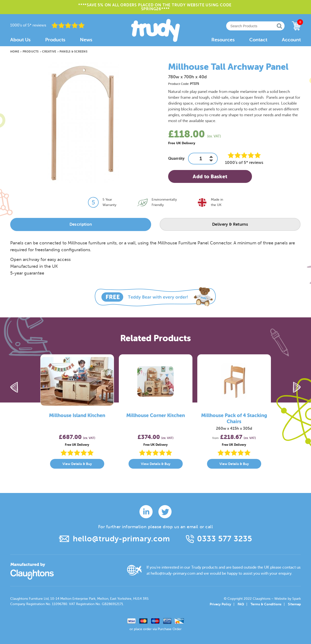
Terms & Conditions (266, 604)
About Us (20, 40)
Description (81, 224)
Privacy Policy (220, 604)
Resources (223, 40)
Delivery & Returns (230, 224)
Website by (288, 599)
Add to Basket (210, 177)
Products (55, 40)
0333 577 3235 (225, 539)
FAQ (241, 604)
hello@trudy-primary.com (121, 539)
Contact (258, 40)
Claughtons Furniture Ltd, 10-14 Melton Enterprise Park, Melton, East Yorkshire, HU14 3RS (79, 599)
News (86, 40)
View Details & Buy (77, 464)
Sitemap (294, 604)
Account (291, 40)
